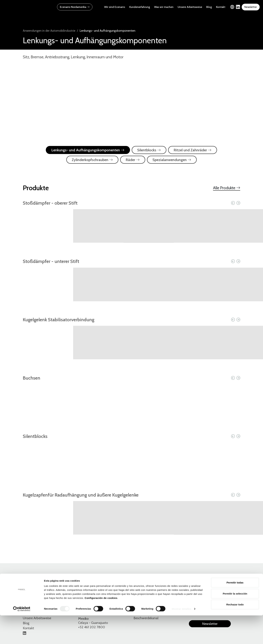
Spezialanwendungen (172, 160)
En (199, 596)
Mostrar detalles (182, 637)
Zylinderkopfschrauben (92, 160)
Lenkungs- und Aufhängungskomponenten (88, 150)
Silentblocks (149, 150)
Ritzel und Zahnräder (193, 150)
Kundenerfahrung (140, 7)
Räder (133, 160)
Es (191, 596)
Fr (225, 596)
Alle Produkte (227, 188)
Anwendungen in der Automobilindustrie (49, 31)
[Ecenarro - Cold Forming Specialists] (24, 7)
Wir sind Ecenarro (115, 7)
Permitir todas (235, 611)
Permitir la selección (235, 622)
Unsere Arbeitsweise (190, 7)
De (216, 596)
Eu (208, 596)
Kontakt (221, 7)
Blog (209, 7)
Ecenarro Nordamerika (75, 7)
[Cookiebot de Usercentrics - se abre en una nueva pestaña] (22, 637)
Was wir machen (164, 7)
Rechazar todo (235, 633)
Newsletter (251, 7)
